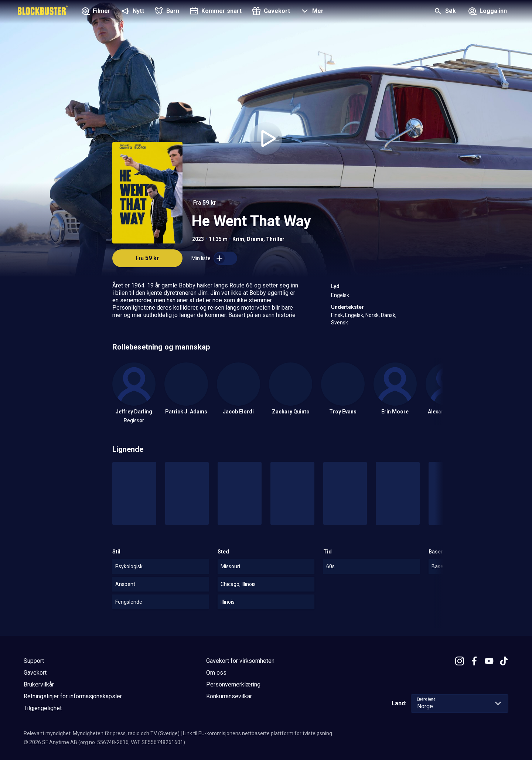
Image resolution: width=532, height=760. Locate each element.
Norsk (372, 315)
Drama (255, 239)
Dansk (388, 315)
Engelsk (340, 295)
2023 (198, 239)
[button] (311, 12)
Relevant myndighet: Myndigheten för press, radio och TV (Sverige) (102, 733)
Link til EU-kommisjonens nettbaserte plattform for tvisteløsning (258, 733)
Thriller (275, 239)
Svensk (340, 323)
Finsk (337, 315)
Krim (238, 239)
